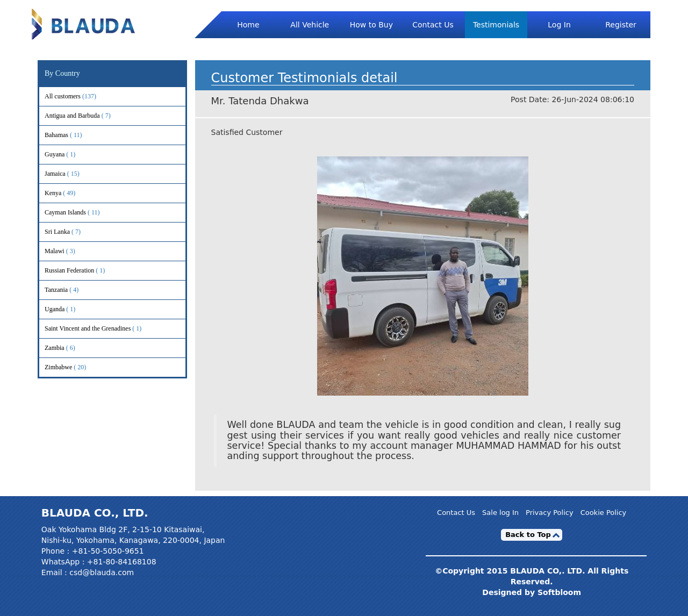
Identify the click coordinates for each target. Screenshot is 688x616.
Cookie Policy (604, 513)
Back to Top (528, 535)
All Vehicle (310, 25)
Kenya (67, 193)
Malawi (69, 251)
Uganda (69, 309)
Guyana (69, 155)
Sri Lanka (71, 232)
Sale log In (500, 513)
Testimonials (496, 25)
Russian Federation (84, 271)
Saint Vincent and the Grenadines (102, 329)
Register (621, 25)
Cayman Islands (80, 213)
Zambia (69, 348)
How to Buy (371, 25)
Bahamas (71, 135)
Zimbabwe (73, 367)
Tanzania (70, 290)
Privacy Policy (550, 513)
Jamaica (69, 174)
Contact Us (433, 25)
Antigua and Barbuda (87, 116)
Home (248, 25)
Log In (559, 25)
